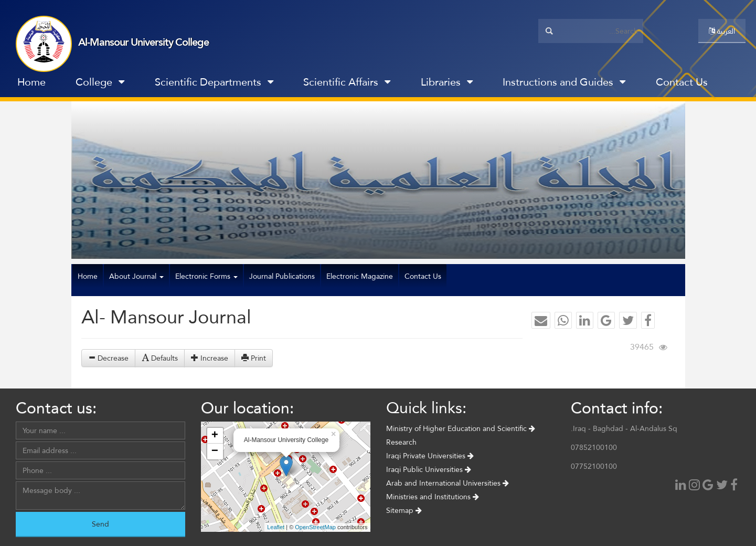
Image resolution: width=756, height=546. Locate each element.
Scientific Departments (214, 82)
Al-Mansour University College (143, 42)
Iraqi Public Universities (429, 469)
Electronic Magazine (360, 276)
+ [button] (215, 436)
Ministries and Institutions (433, 497)
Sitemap (404, 510)
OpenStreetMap (315, 527)
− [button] (215, 451)
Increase (210, 358)
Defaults (160, 358)
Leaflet (276, 527)
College (100, 82)
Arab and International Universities (448, 483)
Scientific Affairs (347, 82)
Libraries (447, 82)
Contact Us (682, 82)
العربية (722, 31)
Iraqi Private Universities (430, 456)
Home (31, 82)
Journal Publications (282, 276)
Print (254, 358)
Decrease (108, 358)
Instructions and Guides (564, 82)
